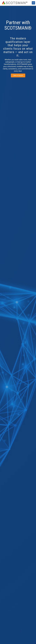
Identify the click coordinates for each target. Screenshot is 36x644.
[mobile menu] (33, 3)
